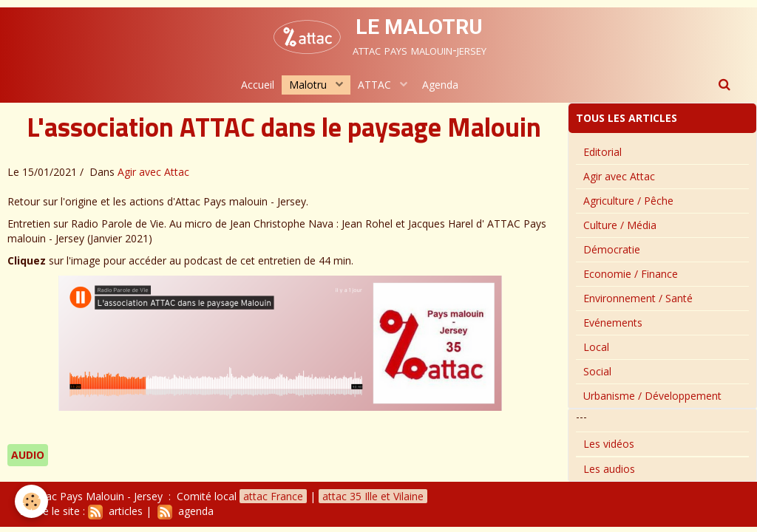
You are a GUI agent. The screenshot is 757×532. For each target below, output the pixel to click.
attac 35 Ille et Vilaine (373, 496)
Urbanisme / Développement (652, 396)
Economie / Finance (631, 274)
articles (115, 511)
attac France (273, 496)
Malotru (309, 85)
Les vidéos (609, 444)
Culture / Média (620, 225)
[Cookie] (31, 501)
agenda (186, 511)
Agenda (440, 85)
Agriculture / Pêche (628, 201)
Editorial (602, 152)
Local (596, 347)
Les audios (609, 469)
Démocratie (612, 249)
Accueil (258, 85)
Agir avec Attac (153, 172)
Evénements (613, 323)
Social (597, 371)
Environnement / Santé (638, 298)
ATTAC (376, 85)
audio (28, 455)
